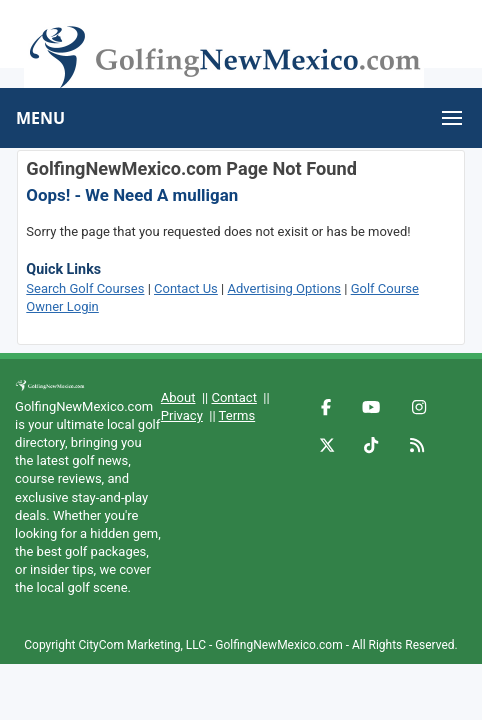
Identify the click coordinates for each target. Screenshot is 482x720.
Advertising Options (284, 288)
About (178, 397)
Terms (237, 415)
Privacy (182, 415)
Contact (233, 397)
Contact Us (186, 288)
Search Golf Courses (85, 288)
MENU (40, 118)
